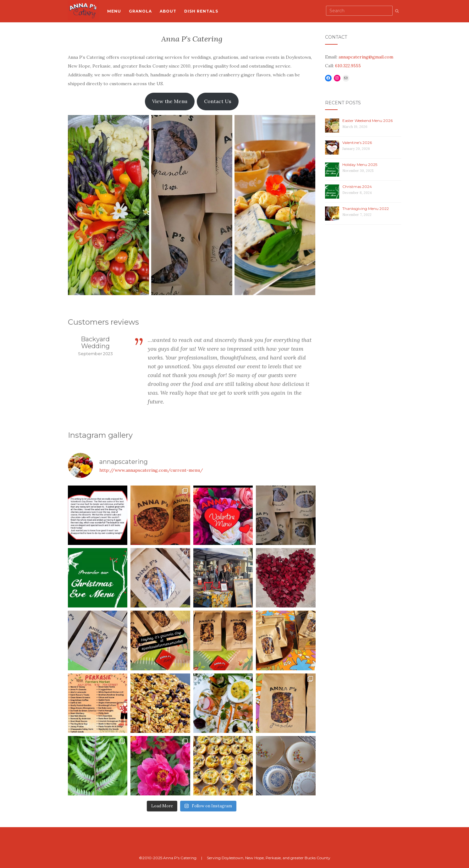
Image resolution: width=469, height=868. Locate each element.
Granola (140, 11)
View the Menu (170, 101)
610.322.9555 (348, 66)
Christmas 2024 (357, 187)
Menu (114, 11)
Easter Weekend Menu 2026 (367, 121)
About (168, 11)
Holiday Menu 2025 (360, 165)
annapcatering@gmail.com (366, 57)
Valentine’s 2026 (357, 143)
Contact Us (218, 101)
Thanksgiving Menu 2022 (366, 209)
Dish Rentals (201, 11)
